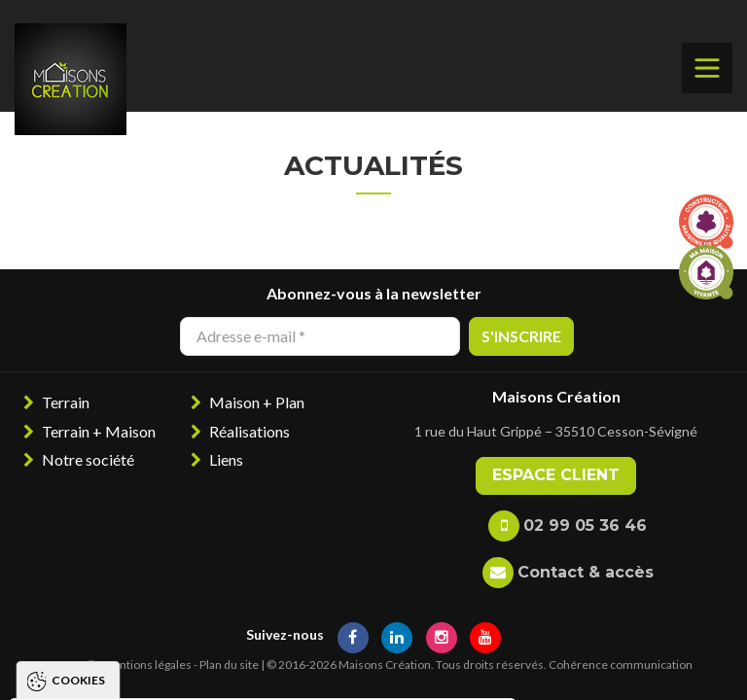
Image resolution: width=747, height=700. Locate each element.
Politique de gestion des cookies (150, 610)
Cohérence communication (621, 665)
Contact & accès (586, 572)
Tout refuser (228, 666)
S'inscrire (521, 336)
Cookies (78, 422)
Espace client (556, 475)
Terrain (66, 402)
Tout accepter (81, 666)
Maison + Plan (257, 402)
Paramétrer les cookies (403, 666)
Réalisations (249, 431)
